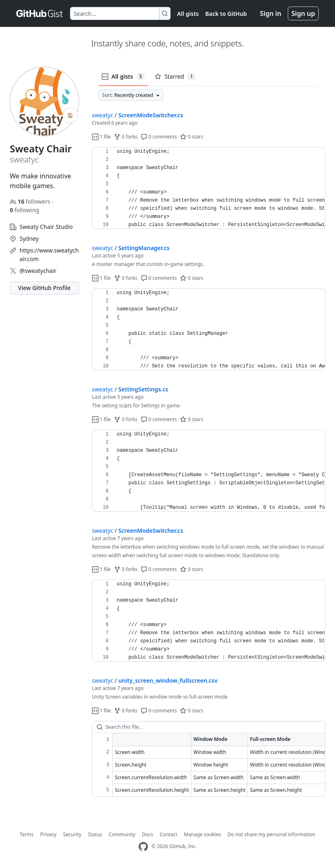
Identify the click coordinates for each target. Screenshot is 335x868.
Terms (27, 834)
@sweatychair (38, 271)
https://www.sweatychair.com (49, 255)
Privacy (48, 834)
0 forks (126, 137)
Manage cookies (203, 834)
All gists (188, 14)
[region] (209, 188)
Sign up (303, 13)
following (24, 210)
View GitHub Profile (44, 288)
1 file (101, 137)
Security (72, 834)
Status (95, 834)
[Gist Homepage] (40, 13)
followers (31, 201)
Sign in (271, 13)
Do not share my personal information (272, 834)
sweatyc (103, 115)
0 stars (192, 137)
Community (122, 834)
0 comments (159, 137)
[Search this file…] (209, 727)
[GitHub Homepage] (143, 847)
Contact (168, 834)
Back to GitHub (226, 14)
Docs (148, 834)
